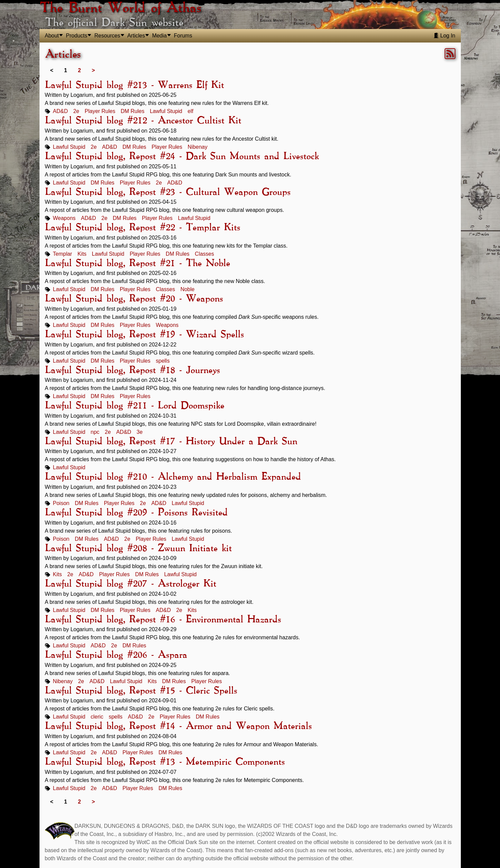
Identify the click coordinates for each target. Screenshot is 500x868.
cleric (97, 717)
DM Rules (132, 111)
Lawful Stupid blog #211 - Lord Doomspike (135, 406)
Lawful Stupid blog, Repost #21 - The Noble (137, 263)
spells (163, 361)
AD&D (60, 111)
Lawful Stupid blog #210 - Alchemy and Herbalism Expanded (173, 477)
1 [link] (66, 70)
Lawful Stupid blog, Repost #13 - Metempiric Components (165, 762)
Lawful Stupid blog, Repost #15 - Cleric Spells (141, 691)
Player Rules (100, 111)
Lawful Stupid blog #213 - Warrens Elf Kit (134, 85)
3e (140, 432)
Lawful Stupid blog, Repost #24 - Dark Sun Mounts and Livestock (182, 157)
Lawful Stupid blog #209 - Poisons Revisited (136, 513)
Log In (444, 36)
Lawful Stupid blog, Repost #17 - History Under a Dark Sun (171, 442)
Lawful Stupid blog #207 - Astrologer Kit (130, 584)
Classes (204, 254)
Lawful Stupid (166, 111)
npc (95, 432)
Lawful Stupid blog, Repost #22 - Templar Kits (142, 228)
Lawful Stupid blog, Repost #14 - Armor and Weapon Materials (178, 726)
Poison (61, 503)
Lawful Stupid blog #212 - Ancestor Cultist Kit (143, 121)
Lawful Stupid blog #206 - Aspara (116, 655)
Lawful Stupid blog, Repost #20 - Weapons (134, 299)
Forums (183, 36)
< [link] (52, 70)
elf (191, 111)
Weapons (64, 218)
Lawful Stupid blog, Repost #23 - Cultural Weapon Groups (168, 192)
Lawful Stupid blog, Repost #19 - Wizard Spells (144, 335)
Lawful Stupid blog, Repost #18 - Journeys (132, 370)
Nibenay (198, 147)
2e (76, 111)
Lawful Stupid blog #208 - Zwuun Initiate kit (138, 549)
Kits (82, 254)
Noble (187, 289)
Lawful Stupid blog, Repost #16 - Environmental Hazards (163, 620)
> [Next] (93, 70)
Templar (63, 254)
